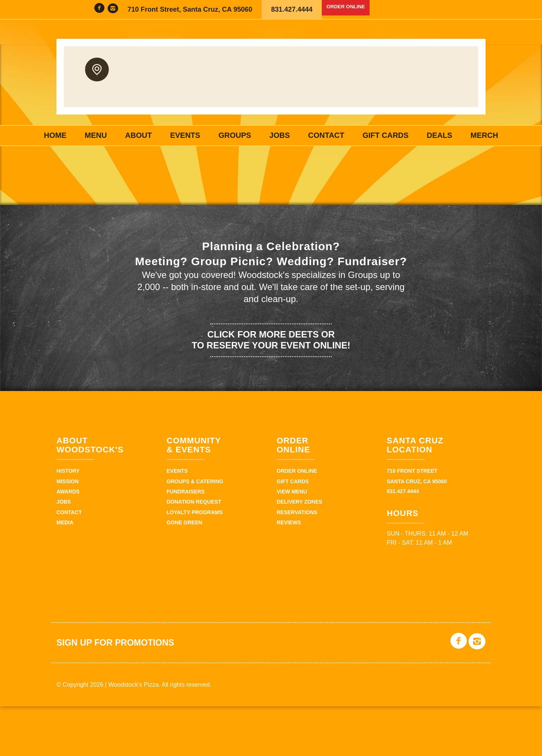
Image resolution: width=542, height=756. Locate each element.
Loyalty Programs (195, 562)
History (68, 521)
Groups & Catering (195, 531)
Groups (235, 135)
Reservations (297, 562)
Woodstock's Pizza (271, 72)
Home (55, 135)
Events (185, 135)
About (138, 135)
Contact (326, 135)
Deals (440, 135)
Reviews (289, 572)
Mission (68, 531)
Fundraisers (186, 541)
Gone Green (185, 572)
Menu (96, 135)
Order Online (352, 9)
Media (65, 572)
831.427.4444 (292, 9)
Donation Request (194, 551)
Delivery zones (299, 551)
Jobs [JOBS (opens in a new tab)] (280, 135)
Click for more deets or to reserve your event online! (271, 389)
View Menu (292, 541)
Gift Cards (385, 135)
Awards (68, 541)
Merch (484, 135)
